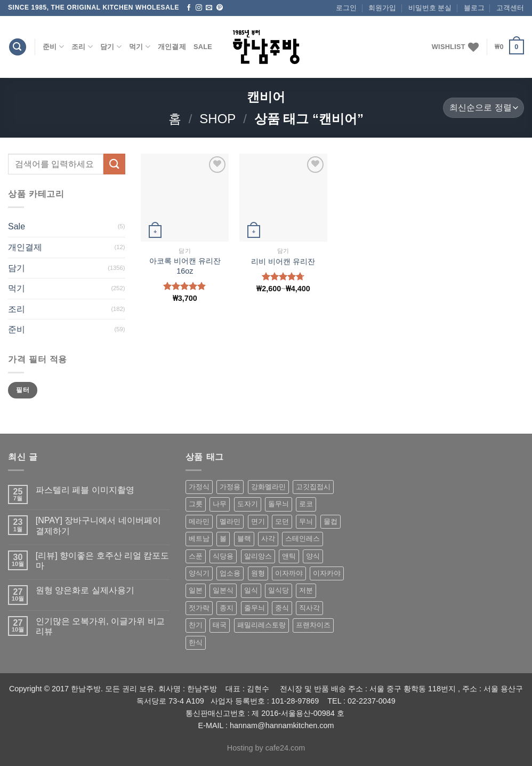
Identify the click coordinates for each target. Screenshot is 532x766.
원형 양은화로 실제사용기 (85, 590)
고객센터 (510, 8)
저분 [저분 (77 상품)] (306, 590)
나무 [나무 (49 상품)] (220, 504)
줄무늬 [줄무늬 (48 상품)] (255, 608)
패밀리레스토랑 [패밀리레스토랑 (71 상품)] (261, 625)
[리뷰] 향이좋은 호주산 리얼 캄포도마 (103, 561)
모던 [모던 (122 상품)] (282, 521)
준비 (53, 47)
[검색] (18, 47)
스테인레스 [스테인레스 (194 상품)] (303, 538)
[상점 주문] (483, 108)
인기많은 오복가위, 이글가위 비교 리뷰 (100, 626)
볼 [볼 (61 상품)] (223, 538)
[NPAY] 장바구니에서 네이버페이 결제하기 (98, 525)
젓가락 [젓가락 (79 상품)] (199, 608)
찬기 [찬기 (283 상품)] (196, 625)
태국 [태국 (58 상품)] (220, 625)
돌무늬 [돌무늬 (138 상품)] (279, 504)
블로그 (474, 8)
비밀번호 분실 (430, 8)
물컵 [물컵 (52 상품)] (331, 521)
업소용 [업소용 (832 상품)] (230, 573)
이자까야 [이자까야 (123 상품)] (289, 573)
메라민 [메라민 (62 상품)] (199, 521)
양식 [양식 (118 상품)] (313, 556)
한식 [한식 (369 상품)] (196, 643)
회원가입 (382, 8)
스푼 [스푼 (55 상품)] (196, 556)
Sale (203, 47)
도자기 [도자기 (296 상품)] (248, 504)
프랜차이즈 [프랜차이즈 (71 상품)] (313, 625)
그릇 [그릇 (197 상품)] (196, 504)
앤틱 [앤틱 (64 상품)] (289, 556)
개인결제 (172, 47)
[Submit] (114, 164)
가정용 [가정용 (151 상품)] (230, 487)
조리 (82, 47)
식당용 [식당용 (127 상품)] (223, 556)
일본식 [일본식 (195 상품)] (223, 590)
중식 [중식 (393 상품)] (282, 608)
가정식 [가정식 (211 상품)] (199, 487)
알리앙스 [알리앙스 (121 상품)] (258, 556)
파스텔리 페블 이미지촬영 (85, 490)
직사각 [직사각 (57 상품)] (309, 608)
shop (217, 119)
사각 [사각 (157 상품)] (268, 538)
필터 (23, 390)
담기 (111, 47)
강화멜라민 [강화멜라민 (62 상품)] (268, 487)
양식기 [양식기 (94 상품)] (199, 573)
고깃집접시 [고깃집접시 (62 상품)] (313, 487)
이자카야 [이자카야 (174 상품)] (327, 573)
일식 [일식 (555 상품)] (251, 590)
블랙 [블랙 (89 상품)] (244, 538)
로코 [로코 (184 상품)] (306, 504)
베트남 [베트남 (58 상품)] (199, 538)
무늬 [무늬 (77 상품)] (306, 521)
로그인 (346, 8)
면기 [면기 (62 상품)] (258, 521)
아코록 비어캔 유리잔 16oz (185, 266)
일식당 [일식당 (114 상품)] (279, 590)
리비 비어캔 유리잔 (283, 261)
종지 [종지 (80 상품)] (227, 608)
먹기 (140, 47)
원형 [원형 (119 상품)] (258, 573)
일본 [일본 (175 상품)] (196, 590)
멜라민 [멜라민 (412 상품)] (230, 521)
